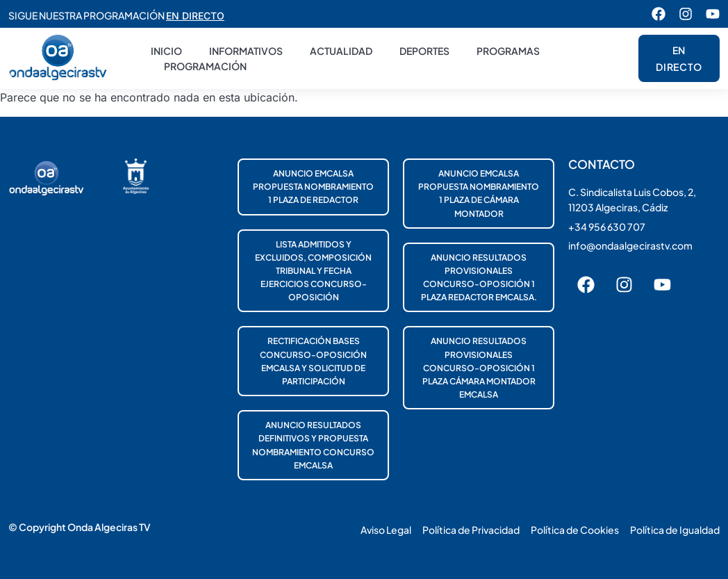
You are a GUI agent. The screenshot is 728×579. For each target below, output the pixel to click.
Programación (205, 66)
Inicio (166, 51)
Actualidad (341, 51)
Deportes (424, 51)
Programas (508, 51)
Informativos (246, 51)
